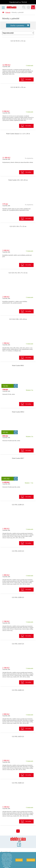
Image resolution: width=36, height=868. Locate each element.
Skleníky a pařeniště (18, 13)
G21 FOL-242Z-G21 (18, 737)
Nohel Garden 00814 (18, 412)
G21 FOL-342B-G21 (18, 783)
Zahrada (8, 13)
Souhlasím (19, 860)
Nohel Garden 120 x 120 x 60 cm (18, 180)
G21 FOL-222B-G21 (18, 505)
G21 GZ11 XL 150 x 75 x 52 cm (18, 273)
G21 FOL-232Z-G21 (18, 644)
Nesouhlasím (31, 860)
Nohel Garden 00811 (18, 366)
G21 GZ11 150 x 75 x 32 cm (18, 226)
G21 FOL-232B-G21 (18, 597)
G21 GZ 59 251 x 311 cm (18, 41)
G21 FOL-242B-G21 (18, 690)
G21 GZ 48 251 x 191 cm (18, 87)
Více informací (8, 867)
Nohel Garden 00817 (18, 458)
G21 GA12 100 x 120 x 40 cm (18, 319)
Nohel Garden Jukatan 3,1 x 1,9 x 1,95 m (18, 134)
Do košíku (28, 80)
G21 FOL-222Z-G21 (18, 551)
